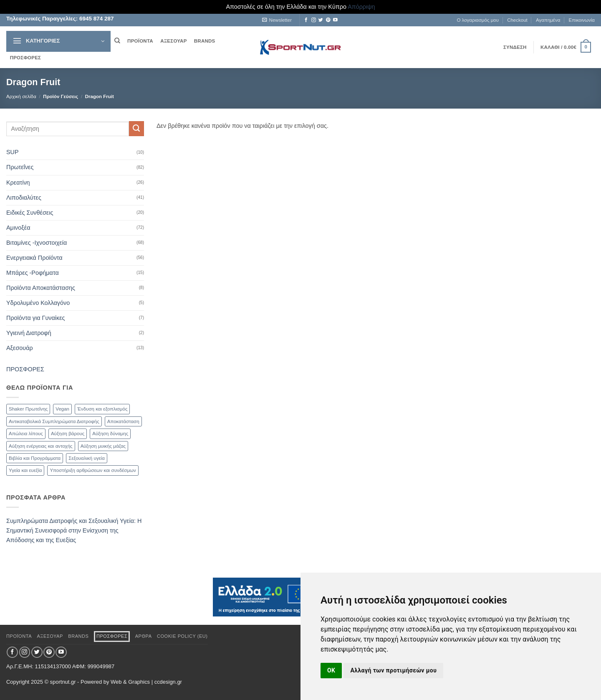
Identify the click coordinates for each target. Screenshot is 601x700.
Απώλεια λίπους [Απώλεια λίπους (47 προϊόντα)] (26, 434)
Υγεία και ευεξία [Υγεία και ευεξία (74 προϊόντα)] (25, 470)
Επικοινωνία (582, 20)
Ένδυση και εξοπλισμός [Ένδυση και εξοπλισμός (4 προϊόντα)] (102, 409)
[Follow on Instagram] (314, 20)
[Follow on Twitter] (321, 20)
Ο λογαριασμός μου (478, 20)
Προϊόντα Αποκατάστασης (41, 288)
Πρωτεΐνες (20, 167)
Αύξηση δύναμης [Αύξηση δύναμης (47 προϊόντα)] (110, 434)
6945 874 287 (96, 19)
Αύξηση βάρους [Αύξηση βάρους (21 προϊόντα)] (68, 434)
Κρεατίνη (18, 183)
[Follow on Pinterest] (328, 20)
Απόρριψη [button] (361, 7)
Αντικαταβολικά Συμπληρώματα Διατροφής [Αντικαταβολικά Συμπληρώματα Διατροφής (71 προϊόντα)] (54, 421)
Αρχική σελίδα (21, 96)
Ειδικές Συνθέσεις (30, 213)
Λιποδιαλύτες (24, 198)
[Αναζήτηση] (117, 41)
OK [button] (331, 670)
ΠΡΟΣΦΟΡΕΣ (26, 58)
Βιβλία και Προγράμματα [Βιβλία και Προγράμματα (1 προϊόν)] (35, 458)
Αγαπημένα (548, 20)
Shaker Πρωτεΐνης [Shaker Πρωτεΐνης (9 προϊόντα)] (28, 409)
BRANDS (205, 41)
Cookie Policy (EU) (182, 636)
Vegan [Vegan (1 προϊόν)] (62, 409)
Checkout (517, 20)
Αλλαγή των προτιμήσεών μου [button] (393, 670)
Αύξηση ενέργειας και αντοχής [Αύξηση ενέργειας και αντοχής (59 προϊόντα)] (41, 446)
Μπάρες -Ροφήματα (33, 273)
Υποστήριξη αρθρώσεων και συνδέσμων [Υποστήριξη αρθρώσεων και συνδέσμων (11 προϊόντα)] (93, 470)
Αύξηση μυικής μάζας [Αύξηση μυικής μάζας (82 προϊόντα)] (103, 446)
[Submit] (136, 129)
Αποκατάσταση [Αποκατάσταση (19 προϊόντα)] (123, 421)
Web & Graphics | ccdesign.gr (146, 682)
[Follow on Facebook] (306, 20)
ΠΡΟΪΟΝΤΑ (140, 41)
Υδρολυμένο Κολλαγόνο (38, 303)
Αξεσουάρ (20, 348)
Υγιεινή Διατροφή (29, 333)
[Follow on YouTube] (335, 20)
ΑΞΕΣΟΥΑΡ (173, 41)
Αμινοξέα (18, 228)
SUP (13, 152)
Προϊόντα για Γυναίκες (36, 318)
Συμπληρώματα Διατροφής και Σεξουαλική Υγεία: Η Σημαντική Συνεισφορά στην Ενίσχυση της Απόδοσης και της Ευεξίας (74, 530)
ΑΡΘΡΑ (144, 636)
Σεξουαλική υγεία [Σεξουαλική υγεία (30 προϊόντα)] (87, 458)
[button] (277, 20)
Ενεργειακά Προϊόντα (34, 258)
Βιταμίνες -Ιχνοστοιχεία (37, 243)
